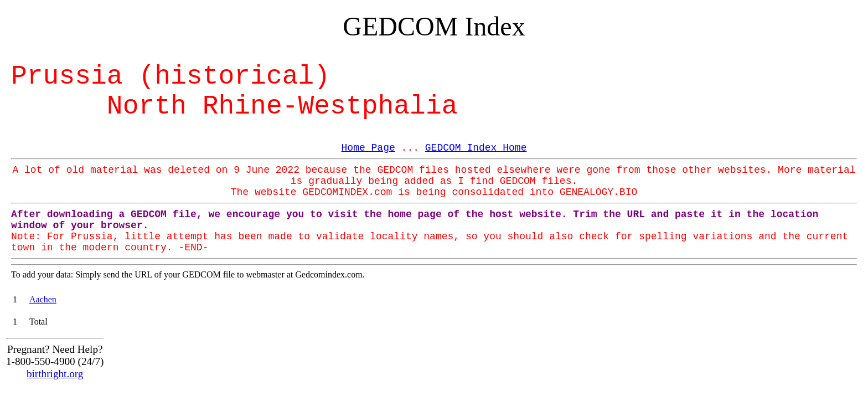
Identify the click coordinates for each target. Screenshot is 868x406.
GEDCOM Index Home (476, 148)
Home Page (368, 148)
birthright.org (55, 374)
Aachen (43, 299)
